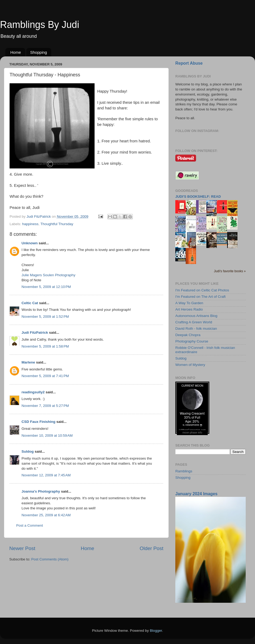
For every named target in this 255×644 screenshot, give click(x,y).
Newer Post (22, 548)
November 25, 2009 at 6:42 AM (46, 515)
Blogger (156, 631)
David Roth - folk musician (196, 329)
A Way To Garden (189, 303)
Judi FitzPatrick (35, 333)
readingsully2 (33, 392)
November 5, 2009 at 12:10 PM (46, 287)
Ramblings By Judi (40, 25)
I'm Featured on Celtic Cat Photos (202, 290)
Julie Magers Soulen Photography (48, 275)
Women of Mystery (190, 365)
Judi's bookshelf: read (198, 197)
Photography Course (192, 341)
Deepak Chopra (188, 335)
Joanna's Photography (41, 491)
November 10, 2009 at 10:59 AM (47, 435)
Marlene (28, 362)
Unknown (30, 243)
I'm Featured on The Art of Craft (200, 297)
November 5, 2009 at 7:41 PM (45, 376)
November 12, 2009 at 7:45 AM (46, 475)
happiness (30, 224)
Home (16, 52)
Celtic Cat (30, 303)
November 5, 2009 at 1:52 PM (45, 317)
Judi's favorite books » (230, 271)
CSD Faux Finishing (39, 422)
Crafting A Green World (194, 322)
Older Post (152, 548)
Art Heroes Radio (189, 309)
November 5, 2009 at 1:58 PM (45, 346)
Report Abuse (189, 63)
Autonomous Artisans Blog (196, 316)
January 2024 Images (196, 494)
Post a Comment (30, 525)
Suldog (28, 451)
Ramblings (184, 471)
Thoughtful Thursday (57, 224)
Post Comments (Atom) (50, 559)
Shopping (39, 52)
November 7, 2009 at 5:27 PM (45, 406)
